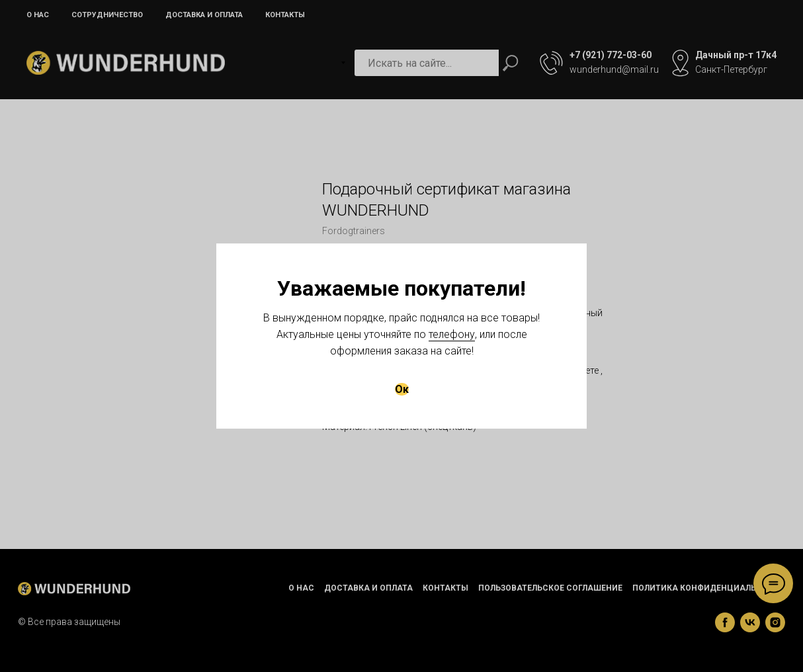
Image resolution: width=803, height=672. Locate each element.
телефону (452, 334)
